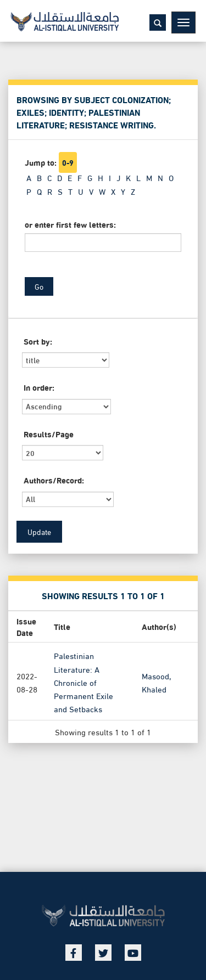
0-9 (68, 162)
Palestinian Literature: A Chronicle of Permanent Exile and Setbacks (83, 682)
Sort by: (38, 341)
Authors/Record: (54, 480)
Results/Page (49, 434)
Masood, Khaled (156, 682)
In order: (39, 387)
